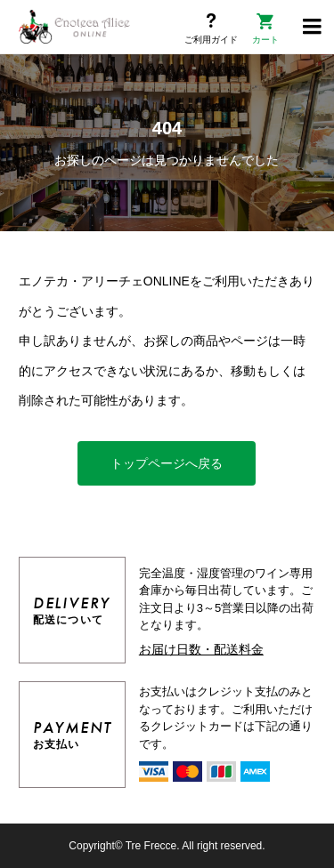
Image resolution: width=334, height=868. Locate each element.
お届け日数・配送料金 (201, 649)
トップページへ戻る (167, 463)
